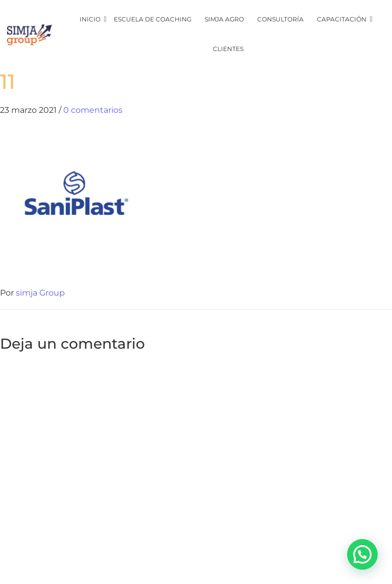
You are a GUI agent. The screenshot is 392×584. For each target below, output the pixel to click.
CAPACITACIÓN (342, 19)
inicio (91, 19)
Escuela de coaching (153, 19)
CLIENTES (228, 49)
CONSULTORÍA (280, 19)
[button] (362, 554)
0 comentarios (93, 110)
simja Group (40, 293)
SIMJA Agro (224, 19)
